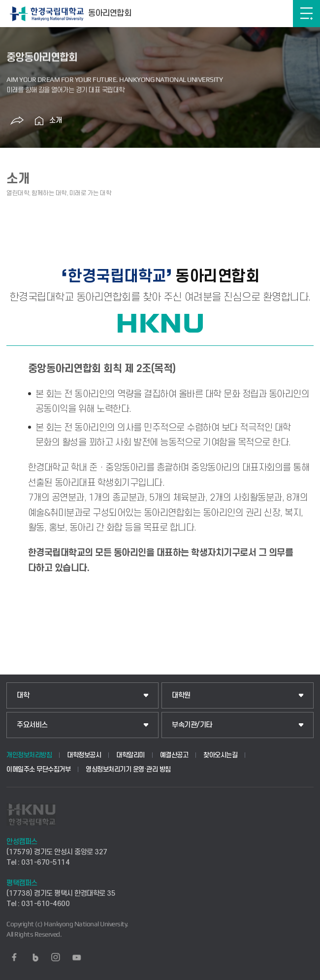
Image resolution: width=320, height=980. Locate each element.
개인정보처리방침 (29, 755)
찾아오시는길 (220, 755)
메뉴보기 (306, 14)
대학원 (181, 695)
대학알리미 (130, 755)
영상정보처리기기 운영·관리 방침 (128, 769)
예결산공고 (174, 755)
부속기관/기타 (192, 725)
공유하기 (17, 121)
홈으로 (39, 121)
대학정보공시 (84, 755)
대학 (23, 695)
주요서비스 (32, 725)
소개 (56, 120)
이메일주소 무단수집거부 (38, 769)
